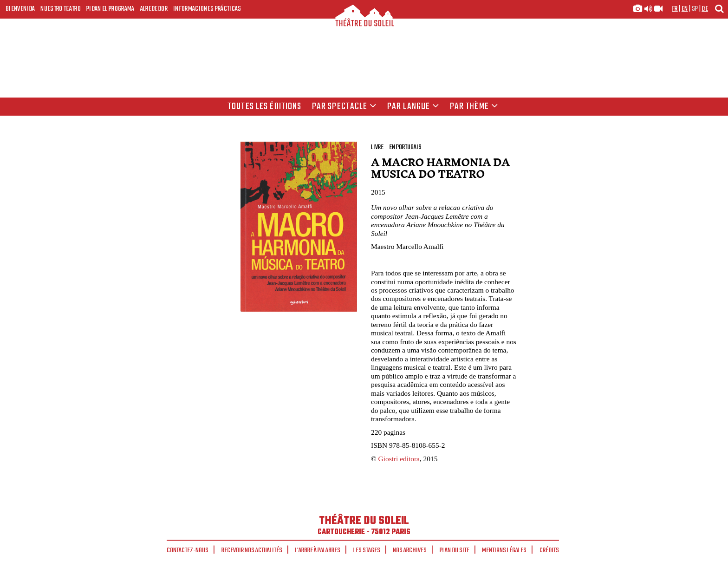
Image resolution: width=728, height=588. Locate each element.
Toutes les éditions (264, 107)
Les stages (367, 550)
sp (695, 9)
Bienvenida (20, 9)
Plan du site (455, 550)
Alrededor (154, 9)
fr (675, 9)
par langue (413, 107)
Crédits (549, 550)
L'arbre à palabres (318, 550)
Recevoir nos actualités (252, 550)
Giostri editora (399, 459)
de (705, 9)
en (685, 9)
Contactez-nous (188, 550)
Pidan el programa (110, 9)
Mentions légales (504, 550)
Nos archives (410, 550)
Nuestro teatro (61, 9)
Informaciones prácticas (207, 9)
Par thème (474, 107)
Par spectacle (344, 107)
